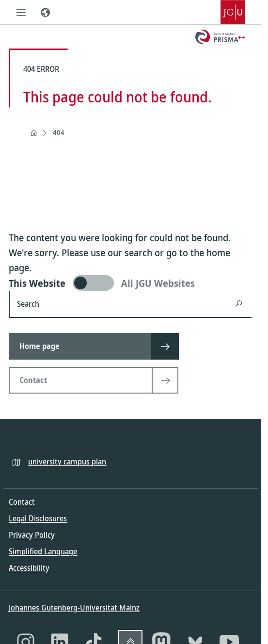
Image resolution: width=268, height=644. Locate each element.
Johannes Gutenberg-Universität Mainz (74, 608)
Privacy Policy (32, 535)
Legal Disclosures (38, 518)
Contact (22, 502)
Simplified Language (43, 551)
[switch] (130, 283)
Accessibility (29, 568)
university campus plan (67, 462)
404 (59, 132)
